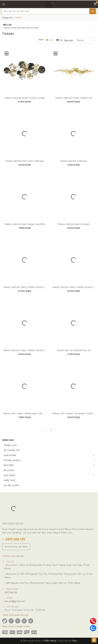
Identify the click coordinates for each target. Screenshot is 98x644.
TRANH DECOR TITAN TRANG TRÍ (73, 98)
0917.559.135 (14, 539)
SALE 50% (9, 470)
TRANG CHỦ (10, 445)
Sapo (75, 641)
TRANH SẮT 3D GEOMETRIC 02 (73, 350)
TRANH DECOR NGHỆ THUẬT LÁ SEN (25, 98)
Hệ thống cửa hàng (16, 547)
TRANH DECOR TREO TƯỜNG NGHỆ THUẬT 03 (28, 287)
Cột (59, 40)
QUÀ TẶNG (9, 475)
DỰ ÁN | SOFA (11, 485)
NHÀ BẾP (9, 465)
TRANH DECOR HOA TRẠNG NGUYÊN (25, 224)
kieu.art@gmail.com (15, 601)
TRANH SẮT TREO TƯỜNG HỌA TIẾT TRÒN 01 (28, 414)
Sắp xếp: (69, 40)
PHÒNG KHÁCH (12, 460)
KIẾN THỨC (10, 480)
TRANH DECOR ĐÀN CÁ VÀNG (73, 224)
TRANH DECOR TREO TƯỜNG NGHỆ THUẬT (27, 350)
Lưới (49, 40)
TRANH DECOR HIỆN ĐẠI (74, 161)
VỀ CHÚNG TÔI (12, 450)
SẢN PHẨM (10, 455)
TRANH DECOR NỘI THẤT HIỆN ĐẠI (24, 161)
